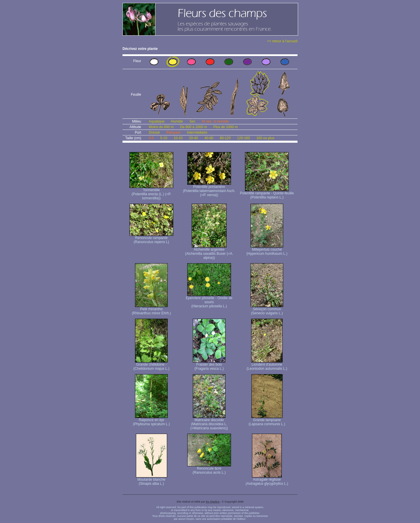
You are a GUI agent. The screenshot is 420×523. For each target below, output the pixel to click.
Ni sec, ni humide (215, 121)
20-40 (194, 138)
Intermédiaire (197, 133)
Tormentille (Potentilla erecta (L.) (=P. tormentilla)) (151, 192)
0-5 (151, 138)
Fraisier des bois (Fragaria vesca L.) (209, 365)
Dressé (154, 133)
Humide (177, 121)
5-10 (164, 138)
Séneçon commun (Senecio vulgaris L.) (267, 310)
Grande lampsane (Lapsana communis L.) (267, 420)
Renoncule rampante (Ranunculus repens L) (151, 238)
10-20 (178, 138)
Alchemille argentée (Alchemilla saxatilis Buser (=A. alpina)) (209, 252)
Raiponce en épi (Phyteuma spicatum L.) (152, 420)
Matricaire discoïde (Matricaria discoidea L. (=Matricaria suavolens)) (209, 422)
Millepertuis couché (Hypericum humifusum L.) (267, 250)
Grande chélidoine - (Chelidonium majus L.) (151, 365)
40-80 (209, 138)
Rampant (173, 133)
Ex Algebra (213, 502)
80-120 (225, 138)
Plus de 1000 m (225, 127)
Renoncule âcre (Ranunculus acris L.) (209, 469)
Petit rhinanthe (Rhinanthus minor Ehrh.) (151, 310)
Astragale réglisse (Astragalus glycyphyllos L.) (267, 480)
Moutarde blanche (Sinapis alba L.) (152, 480)
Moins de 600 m (161, 127)
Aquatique (157, 121)
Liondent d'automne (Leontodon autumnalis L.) (267, 365)
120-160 (244, 138)
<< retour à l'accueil (282, 41)
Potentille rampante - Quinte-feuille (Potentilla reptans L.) (267, 194)
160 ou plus (265, 138)
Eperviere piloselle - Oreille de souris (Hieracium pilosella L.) (209, 300)
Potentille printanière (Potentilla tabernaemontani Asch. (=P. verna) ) (209, 189)
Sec (192, 121)
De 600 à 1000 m (193, 127)
